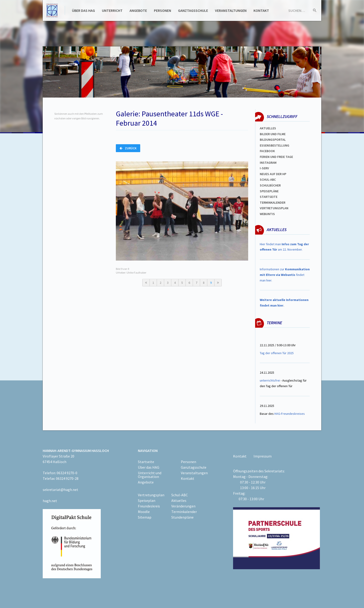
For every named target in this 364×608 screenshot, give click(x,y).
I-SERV (264, 168)
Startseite (269, 197)
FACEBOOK (267, 151)
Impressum (263, 456)
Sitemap (145, 517)
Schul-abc (268, 180)
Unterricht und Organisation (150, 475)
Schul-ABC (180, 495)
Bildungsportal (273, 140)
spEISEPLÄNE (269, 191)
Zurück (128, 148)
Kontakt (261, 10)
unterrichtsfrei (270, 380)
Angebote (138, 10)
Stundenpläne (182, 517)
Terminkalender (273, 203)
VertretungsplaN (274, 208)
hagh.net (50, 501)
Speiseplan (147, 500)
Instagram (268, 163)
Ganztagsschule (193, 10)
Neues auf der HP (273, 174)
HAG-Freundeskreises (290, 414)
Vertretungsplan (151, 495)
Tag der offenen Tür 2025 (277, 353)
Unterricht (112, 10)
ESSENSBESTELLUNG (275, 145)
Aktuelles (268, 128)
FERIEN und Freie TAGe (276, 157)
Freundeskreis (149, 506)
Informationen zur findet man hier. (285, 275)
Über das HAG (83, 10)
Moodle (144, 512)
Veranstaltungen (231, 10)
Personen (162, 10)
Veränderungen (183, 506)
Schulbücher (270, 185)
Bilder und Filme (273, 134)
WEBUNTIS (267, 214)
